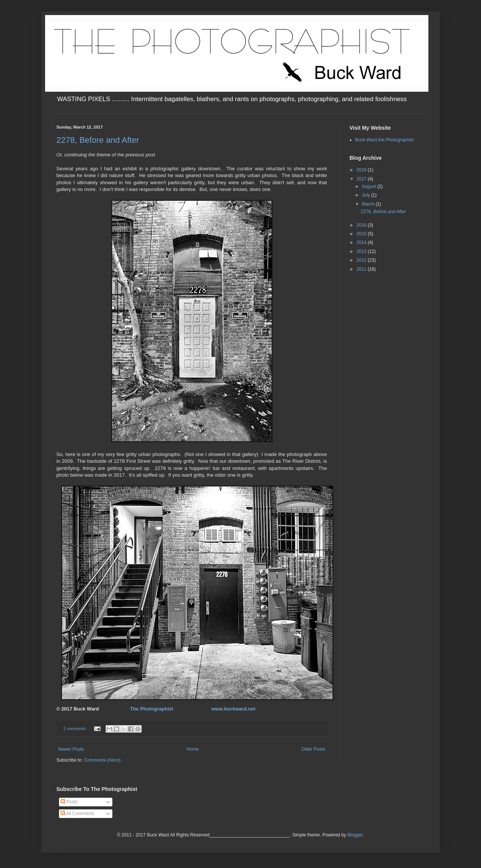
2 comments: (76, 729)
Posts (69, 802)
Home (193, 749)
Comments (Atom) (102, 760)
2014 (362, 242)
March (369, 204)
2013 (362, 251)
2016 (362, 225)
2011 (362, 269)
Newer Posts (71, 749)
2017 (362, 179)
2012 (362, 260)
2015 (362, 234)
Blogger (355, 835)
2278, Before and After (98, 140)
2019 (362, 170)
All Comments (77, 813)
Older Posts (313, 749)
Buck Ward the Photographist (384, 140)
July (367, 195)
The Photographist (152, 709)
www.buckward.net (233, 709)
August (370, 186)
